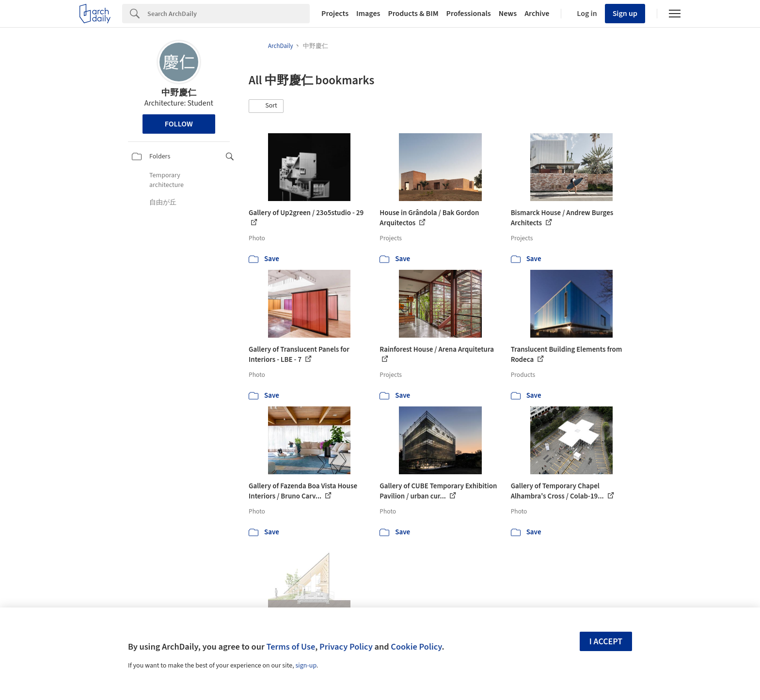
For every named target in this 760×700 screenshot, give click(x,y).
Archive (537, 14)
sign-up (306, 666)
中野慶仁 (179, 93)
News (508, 14)
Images (368, 14)
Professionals (469, 14)
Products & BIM (413, 14)
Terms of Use (291, 647)
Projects (335, 14)
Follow (179, 124)
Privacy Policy (346, 647)
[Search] (229, 14)
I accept (606, 642)
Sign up (625, 14)
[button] (266, 106)
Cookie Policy (416, 647)
